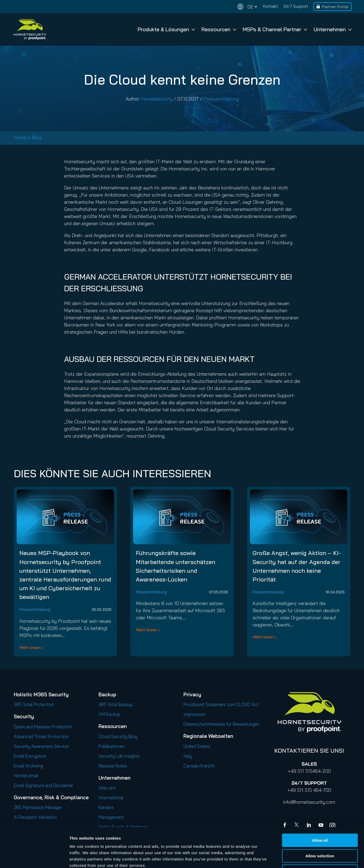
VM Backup (109, 714)
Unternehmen (333, 29)
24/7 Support (296, 6)
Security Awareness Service (41, 746)
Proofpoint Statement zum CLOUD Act (221, 704)
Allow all (320, 803)
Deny (320, 834)
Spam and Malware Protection (43, 727)
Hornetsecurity (157, 99)
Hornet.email (26, 776)
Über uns (107, 788)
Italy (188, 756)
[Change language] (247, 7)
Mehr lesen (30, 647)
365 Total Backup (116, 704)
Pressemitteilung (221, 99)
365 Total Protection (34, 704)
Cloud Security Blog (118, 736)
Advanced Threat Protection (41, 736)
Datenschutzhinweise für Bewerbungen (221, 724)
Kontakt (271, 6)
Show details (278, 858)
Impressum (194, 714)
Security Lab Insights (119, 756)
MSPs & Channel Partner (275, 29)
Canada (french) (199, 766)
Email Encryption (30, 756)
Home (20, 137)
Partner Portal (335, 7)
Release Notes (113, 766)
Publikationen (111, 746)
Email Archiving (28, 766)
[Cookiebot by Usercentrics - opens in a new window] (34, 858)
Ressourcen (219, 29)
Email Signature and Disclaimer (44, 785)
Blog (37, 137)
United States (197, 746)
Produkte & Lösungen (166, 29)
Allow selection (320, 819)
